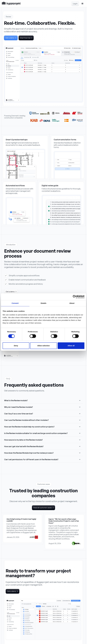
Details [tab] (43, 303)
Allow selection (43, 346)
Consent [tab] (15, 303)
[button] (82, 4)
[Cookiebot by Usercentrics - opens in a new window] (74, 297)
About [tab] (72, 303)
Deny (16, 346)
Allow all (71, 346)
